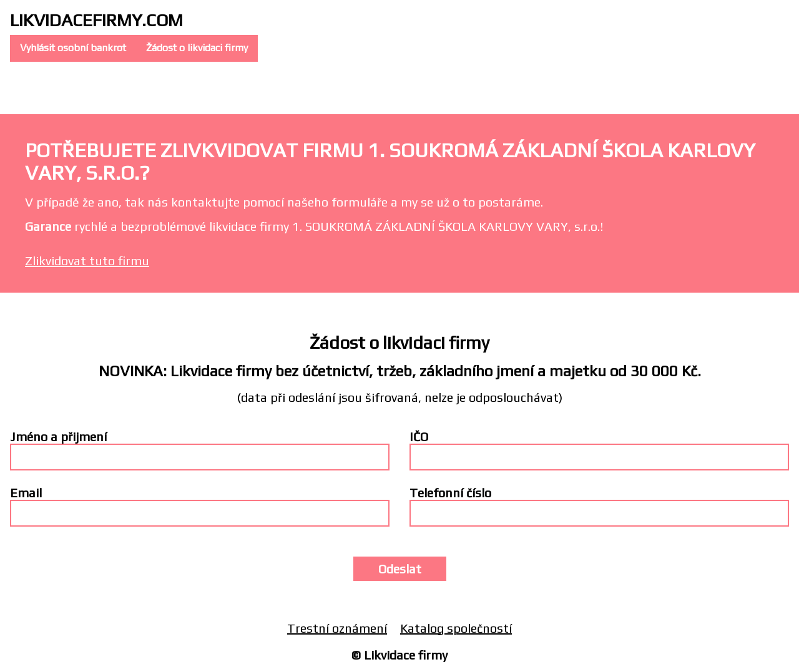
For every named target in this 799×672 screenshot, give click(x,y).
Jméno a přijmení (58, 436)
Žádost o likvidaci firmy (197, 48)
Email (26, 493)
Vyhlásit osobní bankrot (73, 48)
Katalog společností (456, 628)
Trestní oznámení (337, 628)
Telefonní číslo (450, 493)
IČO (419, 436)
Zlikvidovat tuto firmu (87, 261)
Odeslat (400, 569)
